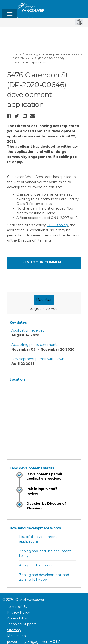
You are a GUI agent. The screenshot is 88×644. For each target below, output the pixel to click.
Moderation (16, 636)
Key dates (18, 322)
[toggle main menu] (10, 16)
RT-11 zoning (58, 225)
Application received (28, 330)
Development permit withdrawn (38, 359)
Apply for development (38, 565)
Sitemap (14, 630)
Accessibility (17, 618)
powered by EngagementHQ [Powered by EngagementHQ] (33, 642)
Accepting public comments (35, 345)
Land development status (32, 468)
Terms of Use (18, 607)
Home (17, 54)
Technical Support (22, 624)
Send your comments (44, 262)
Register (44, 299)
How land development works (35, 528)
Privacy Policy (18, 612)
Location (17, 379)
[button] (10, 116)
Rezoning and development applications (52, 54)
